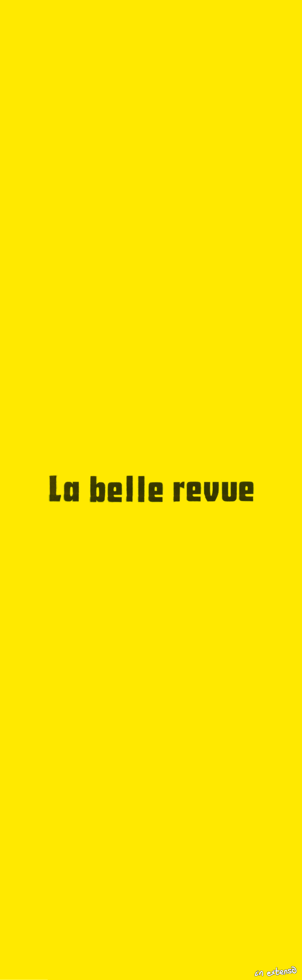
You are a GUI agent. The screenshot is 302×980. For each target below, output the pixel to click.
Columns (65, 972)
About (136, 971)
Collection (102, 971)
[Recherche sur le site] (262, 972)
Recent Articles (24, 971)
